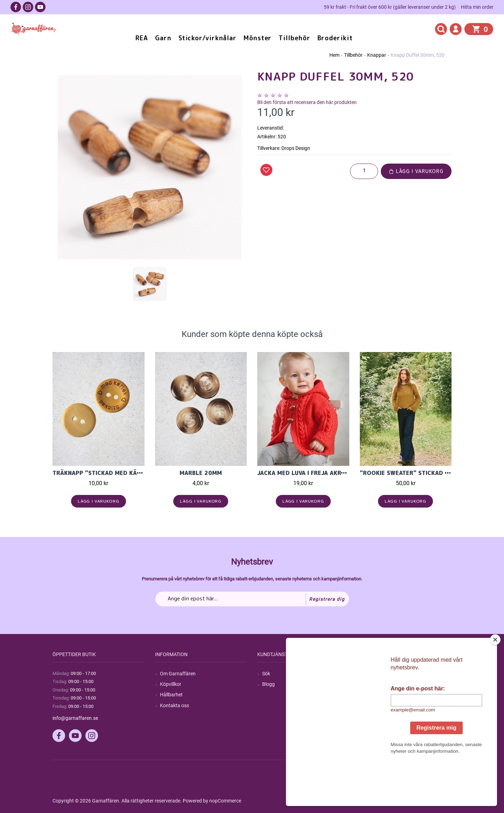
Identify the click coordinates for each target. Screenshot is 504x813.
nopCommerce (225, 801)
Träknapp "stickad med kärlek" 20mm (113, 473)
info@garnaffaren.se (75, 718)
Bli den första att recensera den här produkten (307, 102)
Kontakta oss (174, 705)
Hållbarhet (171, 695)
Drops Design (296, 148)
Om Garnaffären (178, 674)
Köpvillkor (171, 684)
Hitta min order (477, 7)
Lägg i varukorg (416, 171)
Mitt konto (376, 674)
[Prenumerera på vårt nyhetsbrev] (252, 599)
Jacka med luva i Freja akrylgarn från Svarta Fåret (340, 473)
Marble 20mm (201, 473)
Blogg (268, 684)
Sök (266, 674)
